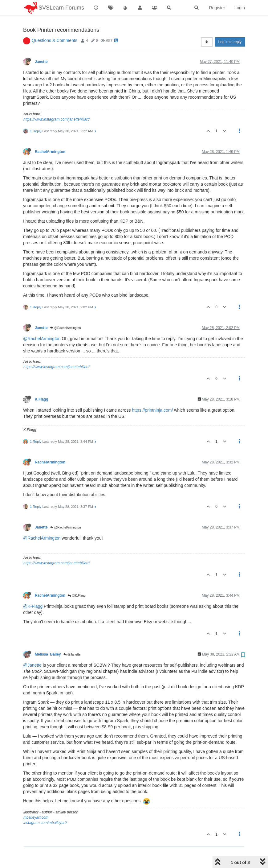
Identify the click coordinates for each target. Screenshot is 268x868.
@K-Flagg (33, 590)
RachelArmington (50, 136)
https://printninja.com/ (152, 394)
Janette (41, 46)
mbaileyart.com (36, 802)
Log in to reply (230, 26)
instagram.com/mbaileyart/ (45, 807)
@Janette (72, 639)
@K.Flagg (77, 580)
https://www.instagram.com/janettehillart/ (57, 104)
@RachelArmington (66, 312)
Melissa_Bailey (48, 639)
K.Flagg (42, 384)
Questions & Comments (55, 25)
